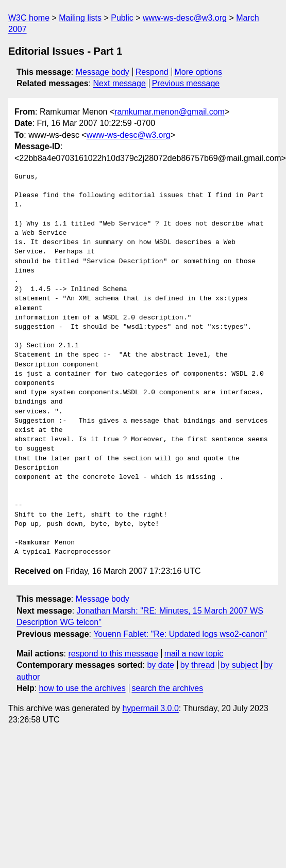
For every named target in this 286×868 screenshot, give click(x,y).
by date (160, 665)
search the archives (168, 688)
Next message (120, 83)
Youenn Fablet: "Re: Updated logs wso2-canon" (180, 634)
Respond (152, 72)
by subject (239, 665)
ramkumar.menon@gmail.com (170, 112)
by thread (198, 665)
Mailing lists (80, 18)
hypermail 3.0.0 (150, 708)
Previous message (186, 83)
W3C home (29, 18)
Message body (103, 72)
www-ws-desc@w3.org (185, 18)
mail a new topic (194, 654)
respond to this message (113, 654)
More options (199, 72)
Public (122, 18)
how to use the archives (82, 688)
